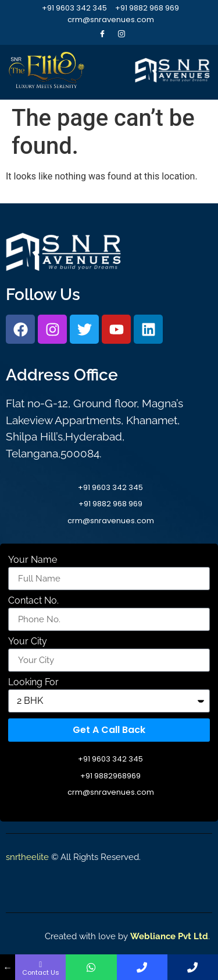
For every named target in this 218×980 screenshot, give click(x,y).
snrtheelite (27, 857)
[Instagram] (121, 34)
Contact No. (33, 601)
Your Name (33, 560)
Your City (28, 642)
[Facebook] (102, 34)
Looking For (33, 683)
